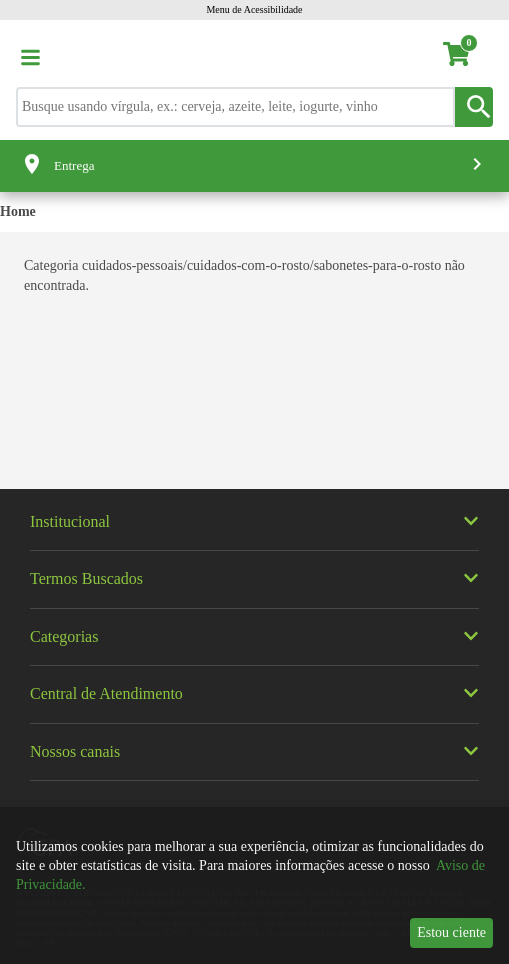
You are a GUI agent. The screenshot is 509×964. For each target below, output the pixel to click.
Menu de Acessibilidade (254, 9)
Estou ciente (451, 932)
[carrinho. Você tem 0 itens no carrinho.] (465, 57)
